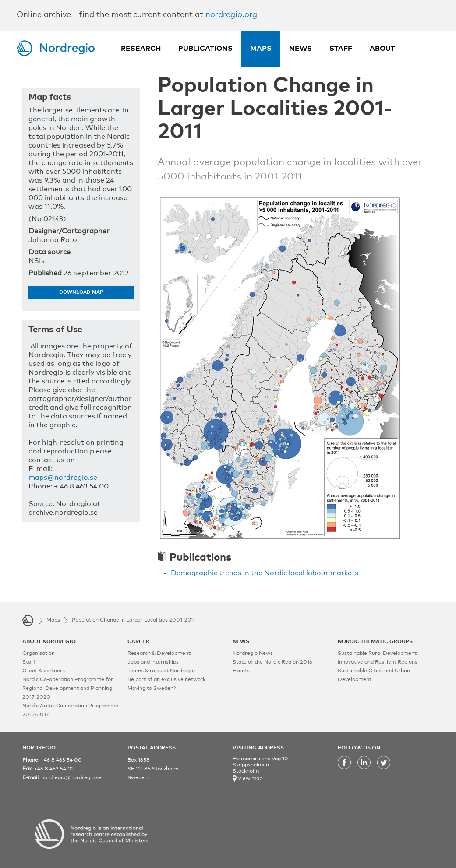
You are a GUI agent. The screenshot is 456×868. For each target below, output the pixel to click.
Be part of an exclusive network (166, 680)
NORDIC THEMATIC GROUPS (375, 642)
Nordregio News (253, 654)
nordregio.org (231, 15)
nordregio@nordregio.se (71, 778)
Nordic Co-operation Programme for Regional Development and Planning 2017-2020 (68, 689)
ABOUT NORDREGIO (49, 642)
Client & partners (44, 671)
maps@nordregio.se (63, 478)
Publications (205, 49)
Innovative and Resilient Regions (378, 662)
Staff (341, 49)
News (300, 49)
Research (141, 49)
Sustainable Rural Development (377, 654)
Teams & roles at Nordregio (161, 671)
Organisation (39, 654)
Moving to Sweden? (152, 689)
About (382, 49)
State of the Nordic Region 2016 (272, 662)
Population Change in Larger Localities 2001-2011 (134, 620)
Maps (261, 49)
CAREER (138, 642)
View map (249, 779)
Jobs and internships (153, 662)
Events (241, 671)
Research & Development (159, 654)
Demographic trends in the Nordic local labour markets (265, 573)
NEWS (241, 642)
